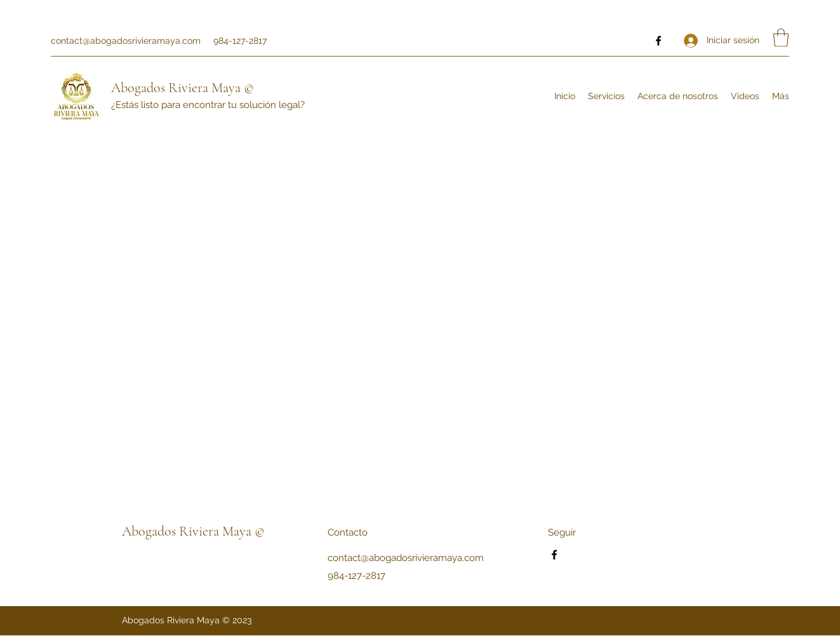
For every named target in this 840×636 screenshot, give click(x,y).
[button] (781, 38)
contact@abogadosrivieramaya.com (126, 41)
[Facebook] (658, 41)
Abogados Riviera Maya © (183, 88)
